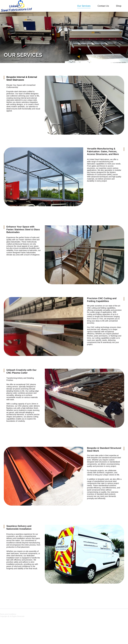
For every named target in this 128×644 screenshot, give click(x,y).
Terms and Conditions (8, 614)
